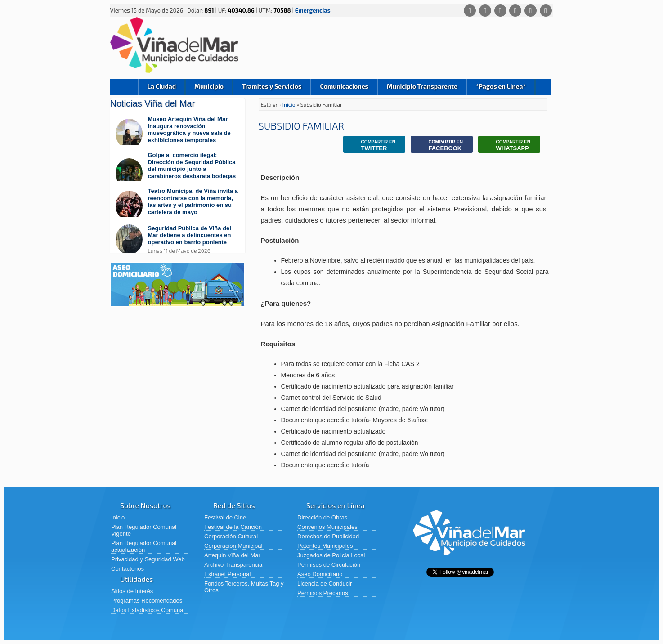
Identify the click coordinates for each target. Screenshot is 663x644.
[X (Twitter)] (500, 11)
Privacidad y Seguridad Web (148, 559)
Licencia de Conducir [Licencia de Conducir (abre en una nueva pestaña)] (325, 584)
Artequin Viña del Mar (232, 555)
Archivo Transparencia (233, 565)
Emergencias (313, 10)
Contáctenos (128, 569)
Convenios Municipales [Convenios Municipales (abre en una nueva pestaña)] (327, 527)
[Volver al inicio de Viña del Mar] (469, 562)
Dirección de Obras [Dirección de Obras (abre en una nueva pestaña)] (322, 517)
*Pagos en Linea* (501, 86)
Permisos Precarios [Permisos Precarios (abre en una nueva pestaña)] (323, 593)
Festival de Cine (225, 517)
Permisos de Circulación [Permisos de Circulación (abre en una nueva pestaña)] (329, 565)
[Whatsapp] (470, 11)
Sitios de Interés (132, 591)
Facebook (439, 145)
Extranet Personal (227, 574)
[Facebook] (485, 11)
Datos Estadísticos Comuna (147, 610)
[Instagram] (515, 11)
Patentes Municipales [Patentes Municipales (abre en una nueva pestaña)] (325, 546)
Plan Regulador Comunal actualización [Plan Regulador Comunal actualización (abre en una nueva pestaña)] (144, 546)
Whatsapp (506, 145)
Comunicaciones (344, 86)
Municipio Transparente (422, 86)
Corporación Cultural (231, 536)
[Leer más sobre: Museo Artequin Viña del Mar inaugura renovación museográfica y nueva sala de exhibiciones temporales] (178, 134)
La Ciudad (162, 86)
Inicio (124, 87)
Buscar (543, 87)
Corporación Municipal (233, 546)
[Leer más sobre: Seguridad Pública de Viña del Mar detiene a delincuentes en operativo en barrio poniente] (178, 239)
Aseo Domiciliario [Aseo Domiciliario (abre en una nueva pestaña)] (320, 574)
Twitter (372, 145)
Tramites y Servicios (272, 86)
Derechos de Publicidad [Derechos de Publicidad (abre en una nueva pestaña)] (328, 536)
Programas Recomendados (147, 601)
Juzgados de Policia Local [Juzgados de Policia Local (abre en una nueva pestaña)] (331, 555)
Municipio (209, 86)
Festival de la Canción (233, 527)
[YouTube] (531, 11)
